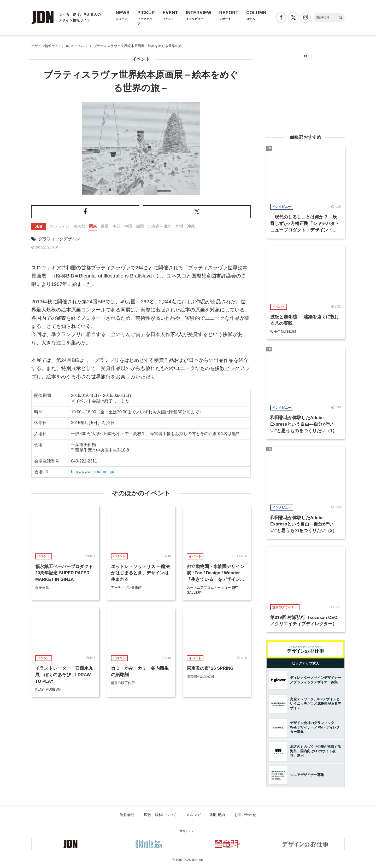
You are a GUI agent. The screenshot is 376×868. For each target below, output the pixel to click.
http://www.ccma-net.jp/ (93, 472)
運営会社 (127, 815)
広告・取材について (160, 815)
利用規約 (218, 815)
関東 (93, 226)
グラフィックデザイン (59, 239)
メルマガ (193, 815)
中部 (116, 226)
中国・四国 (134, 226)
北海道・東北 (160, 226)
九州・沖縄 (185, 226)
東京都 (79, 226)
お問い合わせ (245, 815)
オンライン (60, 226)
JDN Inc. (197, 860)
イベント (141, 59)
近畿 (105, 226)
